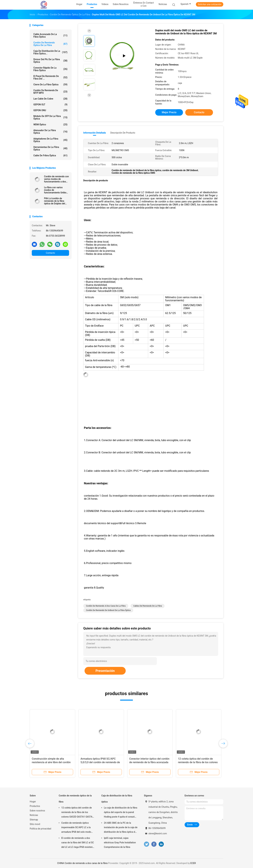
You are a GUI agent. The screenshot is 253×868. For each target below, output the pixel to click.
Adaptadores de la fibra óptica (50, 140)
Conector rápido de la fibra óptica (50, 69)
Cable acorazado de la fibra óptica (50, 35)
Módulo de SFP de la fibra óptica (50, 117)
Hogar (33, 802)
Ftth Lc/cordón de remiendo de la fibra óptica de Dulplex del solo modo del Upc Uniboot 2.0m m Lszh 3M (55, 201)
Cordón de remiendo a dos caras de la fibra (106, 606)
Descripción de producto (123, 133)
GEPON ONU (50, 110)
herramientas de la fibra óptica (50, 148)
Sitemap (34, 820)
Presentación (105, 671)
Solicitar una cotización (210, 4)
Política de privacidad (40, 829)
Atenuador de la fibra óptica (50, 132)
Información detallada (95, 133)
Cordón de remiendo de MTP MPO (50, 92)
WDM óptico (50, 125)
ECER (193, 863)
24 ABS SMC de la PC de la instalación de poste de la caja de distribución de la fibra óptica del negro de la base (121, 828)
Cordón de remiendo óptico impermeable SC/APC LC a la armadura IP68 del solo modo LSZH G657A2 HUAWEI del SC (76, 828)
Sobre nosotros (37, 811)
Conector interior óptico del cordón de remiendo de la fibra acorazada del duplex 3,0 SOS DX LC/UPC (149, 762)
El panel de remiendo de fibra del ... (50, 77)
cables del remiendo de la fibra (148, 606)
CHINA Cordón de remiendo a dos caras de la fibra (82, 863)
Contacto (50, 253)
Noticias (34, 815)
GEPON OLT (50, 105)
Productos (35, 806)
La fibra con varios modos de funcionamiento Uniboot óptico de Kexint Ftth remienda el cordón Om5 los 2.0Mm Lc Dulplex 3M (56, 190)
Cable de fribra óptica (50, 155)
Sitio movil (35, 824)
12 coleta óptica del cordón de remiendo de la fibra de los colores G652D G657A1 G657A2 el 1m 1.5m (78, 813)
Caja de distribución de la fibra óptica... (50, 52)
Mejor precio (169, 112)
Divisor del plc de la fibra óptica (50, 61)
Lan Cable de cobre (50, 99)
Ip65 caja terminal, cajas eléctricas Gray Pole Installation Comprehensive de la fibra (120, 843)
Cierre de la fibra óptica (50, 85)
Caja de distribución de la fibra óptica (117, 799)
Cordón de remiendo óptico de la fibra (50, 44)
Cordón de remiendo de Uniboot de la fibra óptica (108, 610)
